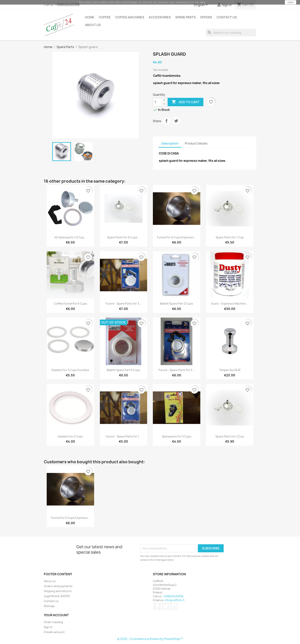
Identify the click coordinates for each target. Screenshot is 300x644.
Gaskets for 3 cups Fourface (70, 370)
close (291, 2)
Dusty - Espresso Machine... (230, 304)
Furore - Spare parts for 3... (124, 304)
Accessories (160, 17)
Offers (206, 17)
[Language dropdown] (202, 5)
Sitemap (49, 606)
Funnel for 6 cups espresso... (177, 237)
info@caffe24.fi (175, 600)
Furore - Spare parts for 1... (123, 436)
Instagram (174, 606)
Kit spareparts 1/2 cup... (70, 237)
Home (90, 17)
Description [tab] (170, 143)
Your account (56, 615)
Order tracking (53, 622)
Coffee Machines (130, 17)
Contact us (227, 17)
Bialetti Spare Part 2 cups (176, 304)
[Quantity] (157, 102)
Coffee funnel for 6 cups (70, 304)
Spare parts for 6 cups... (123, 237)
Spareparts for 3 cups (177, 436)
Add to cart (185, 102)
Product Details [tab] (196, 143)
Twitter (165, 606)
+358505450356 (67, 5)
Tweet (176, 121)
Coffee (105, 17)
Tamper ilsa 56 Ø (230, 370)
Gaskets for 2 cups (70, 436)
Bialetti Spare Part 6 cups (123, 370)
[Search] (231, 33)
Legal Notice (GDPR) (57, 596)
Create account (54, 632)
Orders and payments (58, 586)
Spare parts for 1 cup (230, 237)
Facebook (157, 606)
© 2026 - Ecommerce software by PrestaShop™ (150, 639)
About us (93, 25)
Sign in (48, 627)
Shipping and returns (58, 591)
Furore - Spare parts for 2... (176, 370)
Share (166, 121)
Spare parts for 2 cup (230, 436)
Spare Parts (185, 17)
